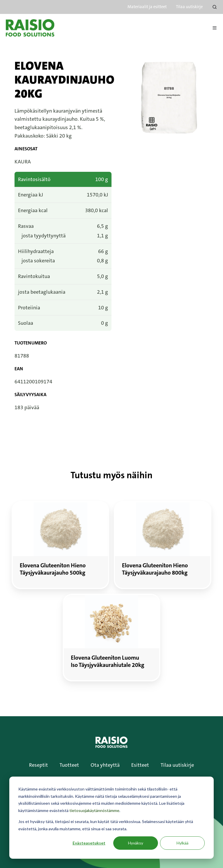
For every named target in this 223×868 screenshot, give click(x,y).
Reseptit (38, 765)
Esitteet (140, 765)
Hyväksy (136, 843)
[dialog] (111, 818)
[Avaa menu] (215, 28)
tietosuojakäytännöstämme (94, 810)
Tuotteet (69, 765)
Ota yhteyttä (105, 765)
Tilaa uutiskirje (189, 7)
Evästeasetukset (89, 843)
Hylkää (182, 843)
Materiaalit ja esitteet (147, 7)
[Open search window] (215, 7)
